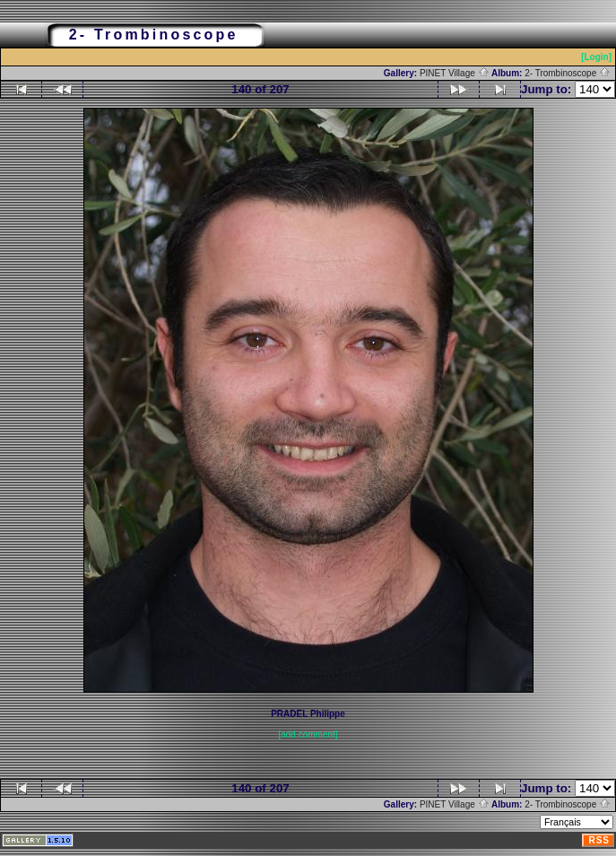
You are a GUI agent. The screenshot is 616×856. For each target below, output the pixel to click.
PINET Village (455, 73)
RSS (599, 840)
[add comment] (308, 734)
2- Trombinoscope (568, 73)
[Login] (596, 57)
